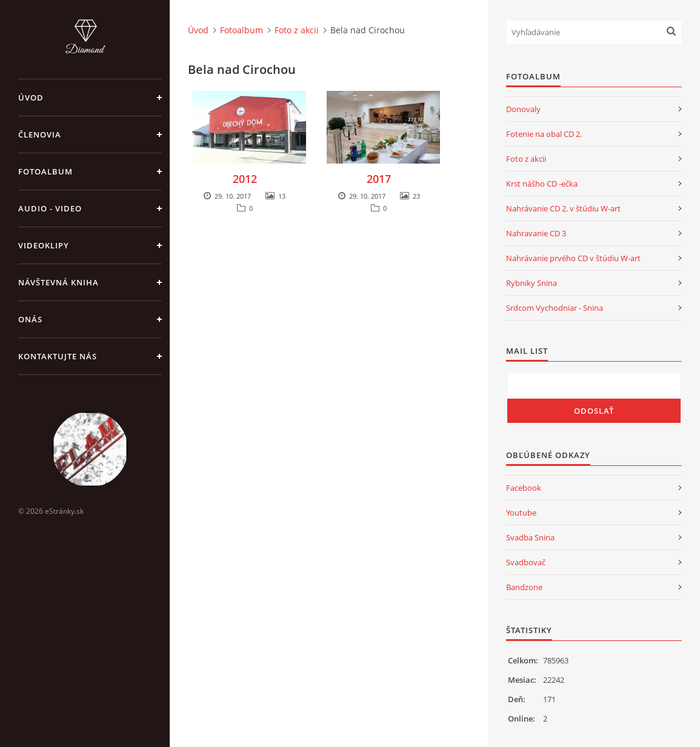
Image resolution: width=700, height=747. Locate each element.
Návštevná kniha (58, 282)
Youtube (521, 513)
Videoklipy (44, 245)
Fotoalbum (45, 171)
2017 (379, 179)
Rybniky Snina (532, 283)
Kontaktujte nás (58, 356)
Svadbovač (526, 562)
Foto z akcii (297, 30)
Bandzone (524, 587)
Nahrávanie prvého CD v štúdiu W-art (573, 258)
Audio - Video (50, 208)
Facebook (524, 488)
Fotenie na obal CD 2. (544, 134)
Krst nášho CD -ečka (542, 184)
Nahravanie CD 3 (536, 233)
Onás (30, 319)
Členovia (40, 134)
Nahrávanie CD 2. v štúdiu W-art (563, 208)
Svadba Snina (530, 537)
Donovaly (523, 109)
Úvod (31, 98)
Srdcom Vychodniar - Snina (555, 308)
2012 (245, 179)
